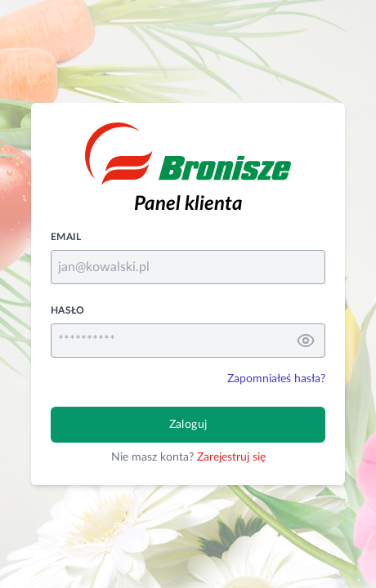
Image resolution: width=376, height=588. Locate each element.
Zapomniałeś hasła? (276, 379)
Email (66, 237)
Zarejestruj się (231, 457)
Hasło (68, 310)
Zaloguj (188, 425)
